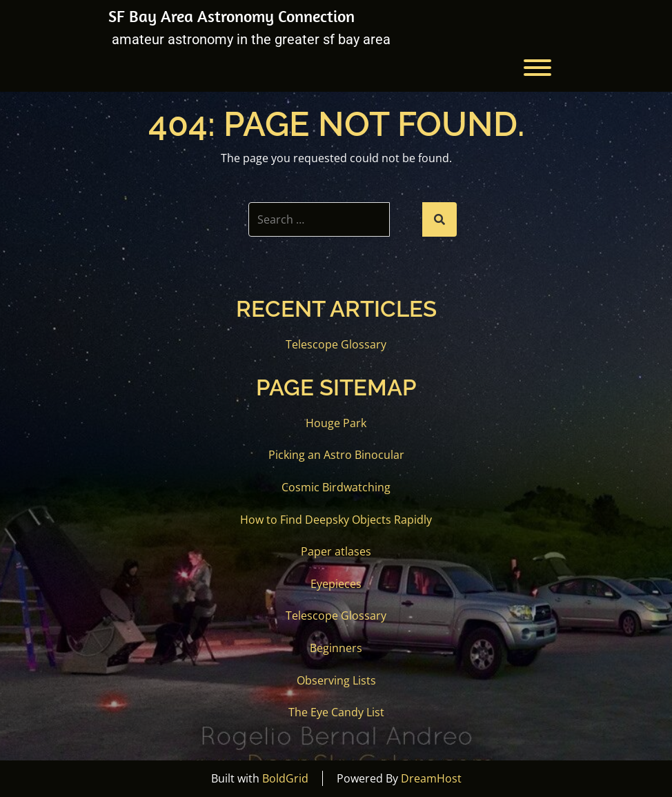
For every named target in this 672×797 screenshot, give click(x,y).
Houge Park (336, 423)
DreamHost (431, 778)
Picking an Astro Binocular (336, 455)
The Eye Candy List (336, 712)
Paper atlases (336, 551)
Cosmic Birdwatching (336, 487)
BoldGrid (285, 778)
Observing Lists (336, 680)
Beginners (336, 648)
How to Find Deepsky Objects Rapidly (336, 520)
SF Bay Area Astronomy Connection (231, 16)
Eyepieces (336, 584)
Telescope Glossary (336, 344)
